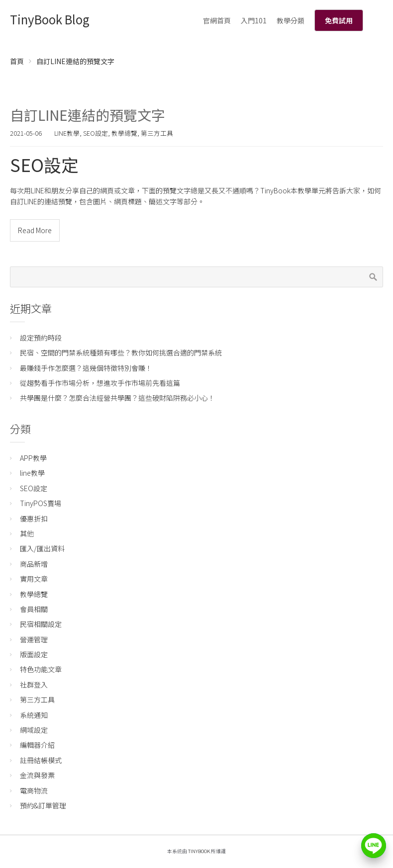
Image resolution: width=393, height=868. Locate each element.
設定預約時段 (41, 338)
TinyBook (199, 851)
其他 (27, 533)
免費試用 (339, 20)
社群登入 (34, 685)
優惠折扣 (34, 519)
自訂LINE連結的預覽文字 (88, 115)
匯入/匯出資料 (42, 548)
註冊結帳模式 (41, 760)
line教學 (67, 133)
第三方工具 (157, 133)
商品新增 (34, 564)
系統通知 (34, 715)
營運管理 (34, 639)
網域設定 (34, 730)
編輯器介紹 (37, 745)
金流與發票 (37, 775)
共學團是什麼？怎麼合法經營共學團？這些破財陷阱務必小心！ (117, 398)
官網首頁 (217, 20)
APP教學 (33, 458)
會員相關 (34, 609)
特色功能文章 (41, 669)
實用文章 (34, 579)
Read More (35, 230)
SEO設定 (96, 133)
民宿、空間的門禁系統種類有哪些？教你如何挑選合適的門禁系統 (121, 352)
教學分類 (291, 20)
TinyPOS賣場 (41, 503)
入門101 (254, 20)
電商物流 (34, 790)
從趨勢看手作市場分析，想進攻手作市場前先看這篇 (100, 383)
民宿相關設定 (41, 624)
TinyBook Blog (50, 19)
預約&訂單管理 (43, 805)
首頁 (17, 61)
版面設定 (34, 654)
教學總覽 (124, 133)
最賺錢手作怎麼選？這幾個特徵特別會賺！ (86, 368)
